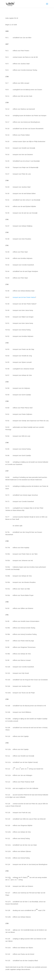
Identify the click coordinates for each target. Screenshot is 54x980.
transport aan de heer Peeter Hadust (24, 297)
